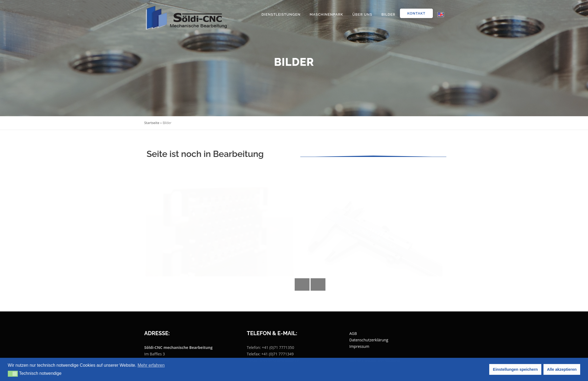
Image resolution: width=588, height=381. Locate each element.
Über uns (362, 14)
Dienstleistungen (281, 14)
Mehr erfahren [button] (151, 365)
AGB (353, 333)
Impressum (359, 346)
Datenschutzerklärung (369, 340)
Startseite (152, 123)
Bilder (389, 14)
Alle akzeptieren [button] (562, 369)
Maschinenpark (326, 14)
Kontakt (416, 13)
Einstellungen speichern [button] (515, 369)
